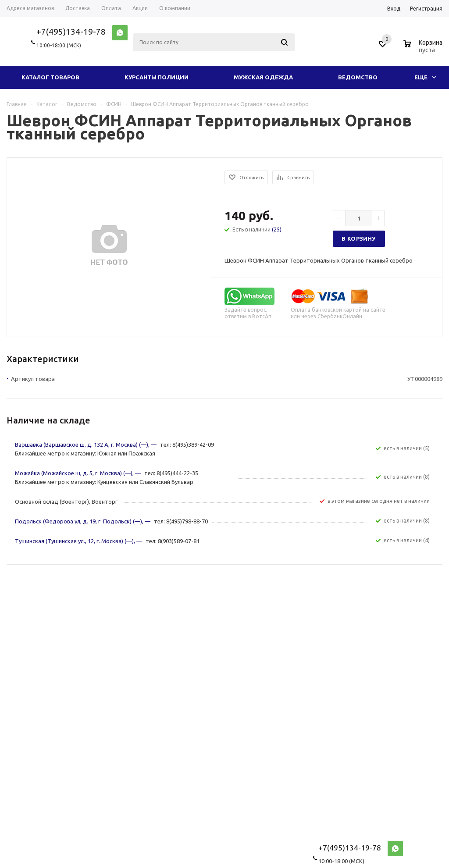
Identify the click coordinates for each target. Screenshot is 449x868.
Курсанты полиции (157, 77)
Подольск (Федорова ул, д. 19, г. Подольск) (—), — (83, 521)
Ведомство (358, 77)
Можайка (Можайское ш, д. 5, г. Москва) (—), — (78, 473)
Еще (425, 77)
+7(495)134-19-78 (71, 32)
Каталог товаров (50, 77)
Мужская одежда (263, 77)
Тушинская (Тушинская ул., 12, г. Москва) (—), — (79, 541)
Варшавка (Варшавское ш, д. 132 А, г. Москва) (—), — (86, 445)
